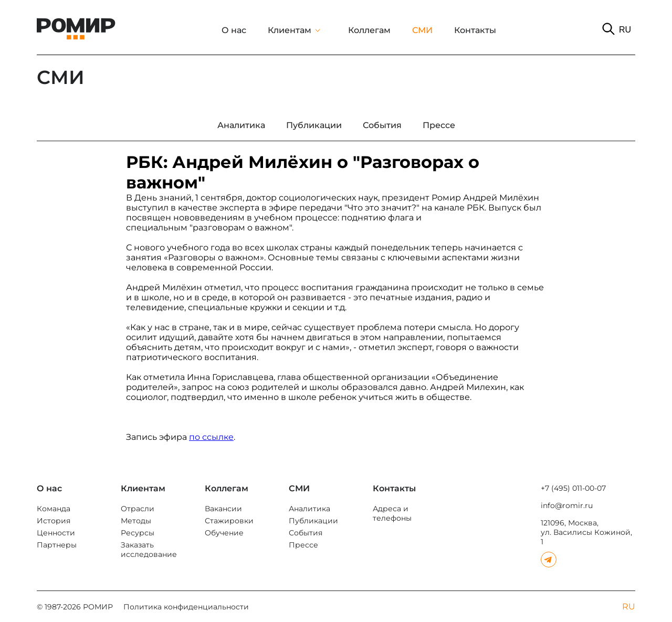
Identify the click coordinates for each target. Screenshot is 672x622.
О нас (234, 30)
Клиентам (290, 30)
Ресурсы (138, 533)
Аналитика (309, 509)
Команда (54, 509)
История (54, 521)
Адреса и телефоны (392, 513)
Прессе (303, 545)
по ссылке (211, 437)
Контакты (475, 30)
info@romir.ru (567, 505)
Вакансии (223, 509)
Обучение (224, 533)
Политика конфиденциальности (186, 607)
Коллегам (369, 30)
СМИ (422, 30)
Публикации (313, 521)
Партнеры (57, 545)
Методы (136, 521)
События (306, 533)
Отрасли (138, 509)
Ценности (56, 533)
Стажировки (229, 521)
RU (625, 30)
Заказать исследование (149, 550)
